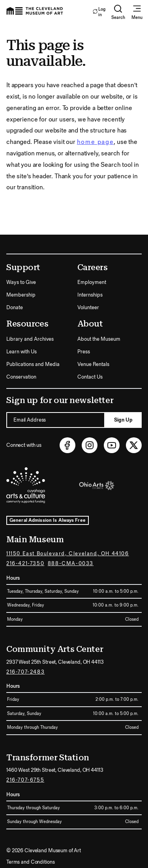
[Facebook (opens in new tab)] (67, 445)
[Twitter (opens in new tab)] (134, 445)
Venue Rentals (93, 364)
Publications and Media (33, 364)
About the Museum (99, 339)
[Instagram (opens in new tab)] (90, 445)
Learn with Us (22, 352)
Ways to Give (21, 282)
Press (84, 352)
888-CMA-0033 (71, 564)
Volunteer (88, 308)
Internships (90, 295)
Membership (21, 295)
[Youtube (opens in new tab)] (112, 445)
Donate (15, 308)
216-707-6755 (25, 780)
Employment (92, 282)
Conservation (21, 377)
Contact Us (90, 377)
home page (95, 142)
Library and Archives (30, 339)
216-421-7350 (25, 564)
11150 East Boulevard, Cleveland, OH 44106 (68, 554)
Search (118, 12)
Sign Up (123, 420)
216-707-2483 (25, 672)
